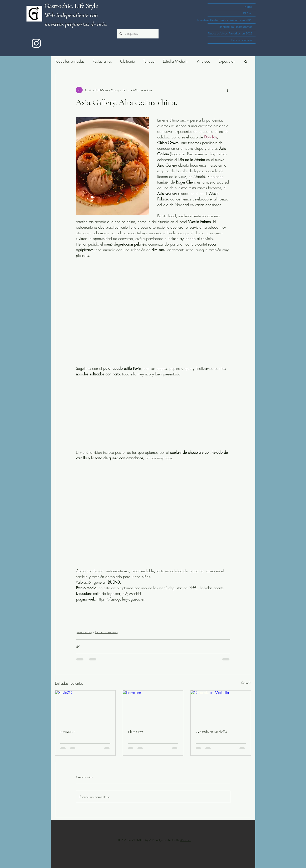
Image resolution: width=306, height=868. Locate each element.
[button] (246, 61)
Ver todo (246, 683)
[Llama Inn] (153, 707)
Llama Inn (135, 732)
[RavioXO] (85, 707)
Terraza (149, 61)
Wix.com (185, 840)
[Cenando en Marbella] (221, 707)
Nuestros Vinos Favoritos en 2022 (230, 33)
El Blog (248, 13)
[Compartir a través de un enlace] (78, 646)
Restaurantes (102, 61)
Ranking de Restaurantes (236, 27)
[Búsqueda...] (137, 34)
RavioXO (67, 732)
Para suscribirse (242, 40)
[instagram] (36, 43)
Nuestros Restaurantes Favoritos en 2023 (230, 20)
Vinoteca (203, 61)
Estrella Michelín (176, 61)
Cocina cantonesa (106, 632)
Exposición (227, 61)
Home (248, 7)
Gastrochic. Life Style (71, 6)
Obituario (128, 61)
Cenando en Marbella (211, 732)
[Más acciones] (228, 90)
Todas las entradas (70, 61)
